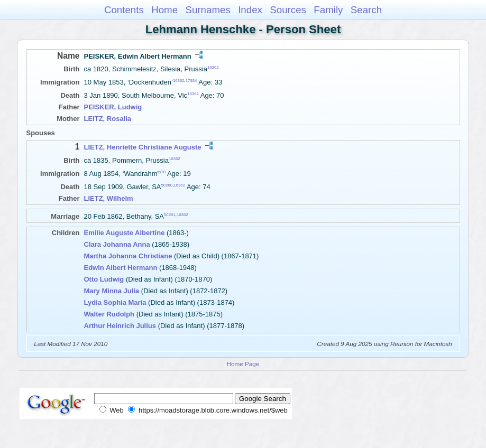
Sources (288, 10)
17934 (191, 81)
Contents (124, 10)
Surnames (208, 10)
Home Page (243, 364)
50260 (167, 185)
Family (328, 10)
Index (250, 10)
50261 (170, 215)
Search (366, 10)
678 (162, 172)
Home (164, 10)
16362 (213, 67)
